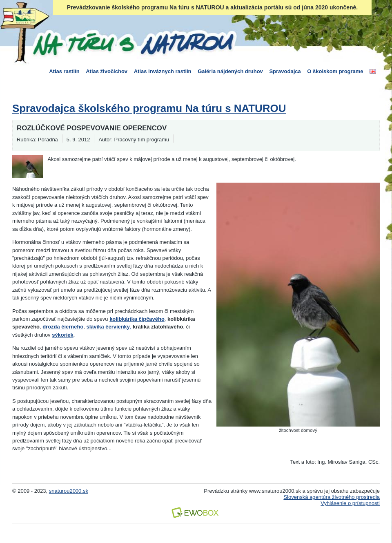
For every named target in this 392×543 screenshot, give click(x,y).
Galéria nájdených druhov (230, 71)
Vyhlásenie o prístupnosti (350, 503)
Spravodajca (285, 71)
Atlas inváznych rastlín (163, 71)
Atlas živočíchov (107, 71)
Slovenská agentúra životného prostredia (332, 497)
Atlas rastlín (64, 71)
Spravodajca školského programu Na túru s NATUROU (149, 108)
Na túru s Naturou (133, 42)
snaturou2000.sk (69, 491)
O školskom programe (335, 71)
